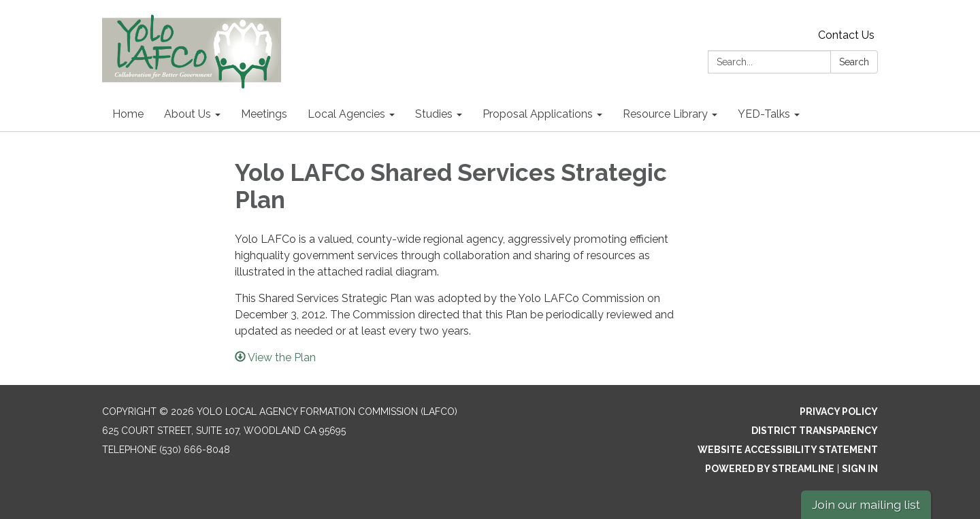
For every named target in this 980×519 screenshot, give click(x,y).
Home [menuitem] (128, 114)
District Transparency (815, 431)
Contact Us (846, 35)
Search (854, 62)
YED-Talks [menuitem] (764, 114)
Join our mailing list (866, 504)
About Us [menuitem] (187, 114)
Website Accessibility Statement (788, 450)
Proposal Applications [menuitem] (538, 114)
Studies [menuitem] (434, 114)
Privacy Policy (839, 412)
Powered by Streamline (770, 469)
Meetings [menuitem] (264, 114)
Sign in (860, 469)
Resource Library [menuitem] (665, 114)
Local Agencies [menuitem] (346, 114)
